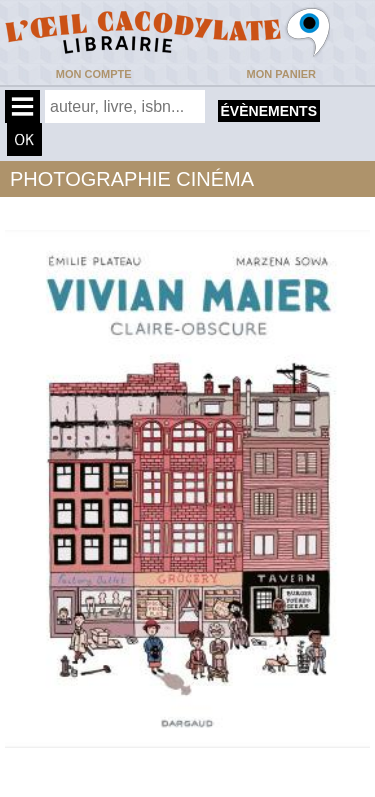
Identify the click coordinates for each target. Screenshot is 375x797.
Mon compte (94, 74)
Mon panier (281, 74)
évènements (269, 111)
